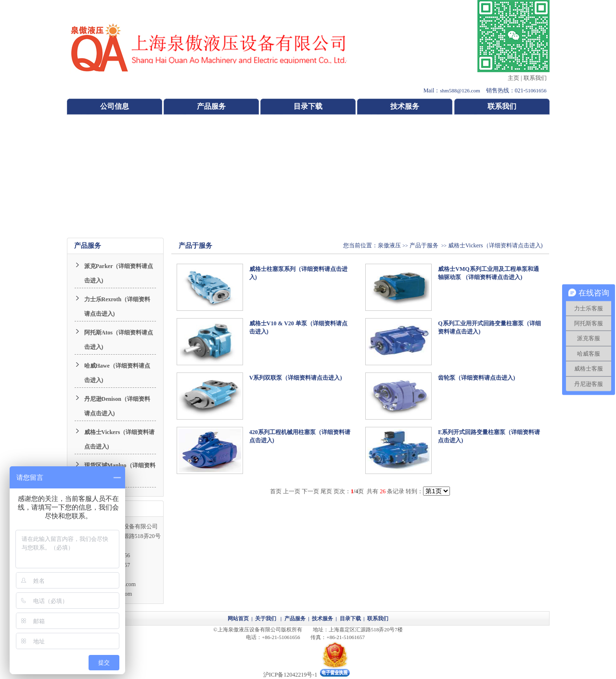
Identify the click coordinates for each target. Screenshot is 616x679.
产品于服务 (424, 245)
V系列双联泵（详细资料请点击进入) (296, 378)
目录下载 (308, 106)
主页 (513, 78)
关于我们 (266, 618)
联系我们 (535, 78)
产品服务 (211, 106)
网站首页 (238, 618)
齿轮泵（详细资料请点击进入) (476, 378)
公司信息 (115, 106)
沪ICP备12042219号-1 (290, 675)
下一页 (310, 491)
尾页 (326, 491)
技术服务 (405, 106)
